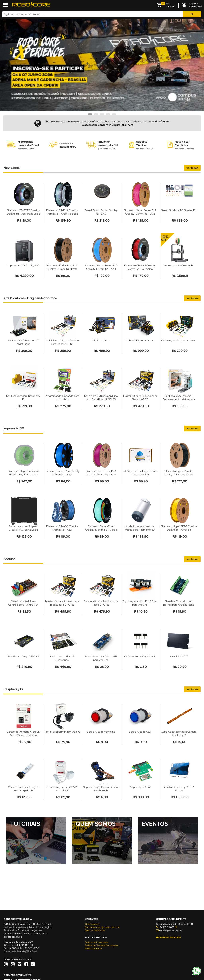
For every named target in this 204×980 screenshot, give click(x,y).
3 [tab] (102, 115)
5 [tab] (114, 115)
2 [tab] (96, 115)
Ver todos (192, 168)
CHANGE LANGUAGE (169, 937)
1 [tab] (90, 115)
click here (128, 125)
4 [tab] (108, 115)
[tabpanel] (102, 65)
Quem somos (92, 924)
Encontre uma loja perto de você (102, 927)
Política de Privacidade (97, 942)
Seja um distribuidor (95, 930)
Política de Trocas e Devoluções (102, 945)
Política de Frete (93, 949)
